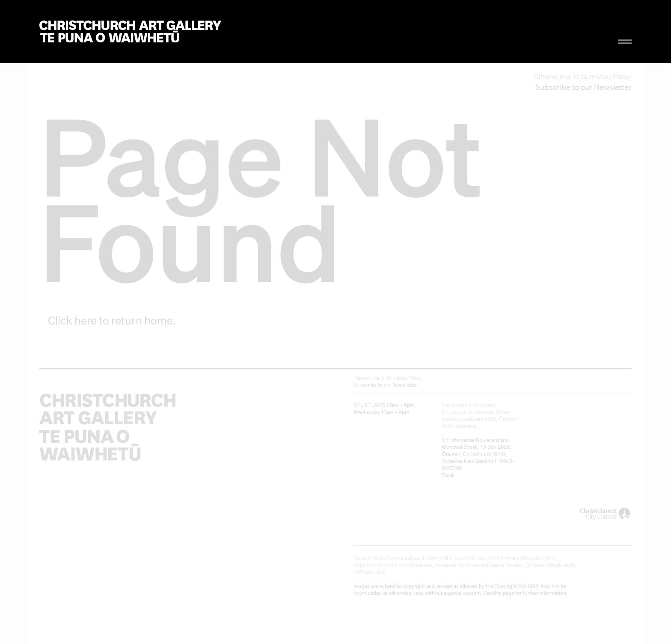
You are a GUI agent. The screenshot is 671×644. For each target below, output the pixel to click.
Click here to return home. (112, 320)
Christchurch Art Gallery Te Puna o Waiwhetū (130, 31)
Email (448, 475)
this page (503, 593)
